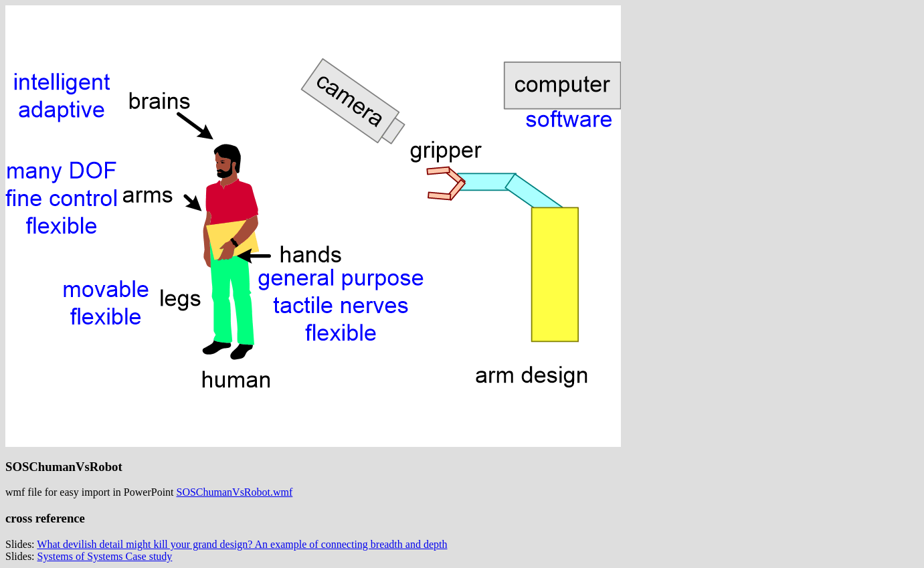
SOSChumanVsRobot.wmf (235, 492)
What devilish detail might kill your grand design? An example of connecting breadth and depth (242, 544)
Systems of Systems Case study (105, 556)
